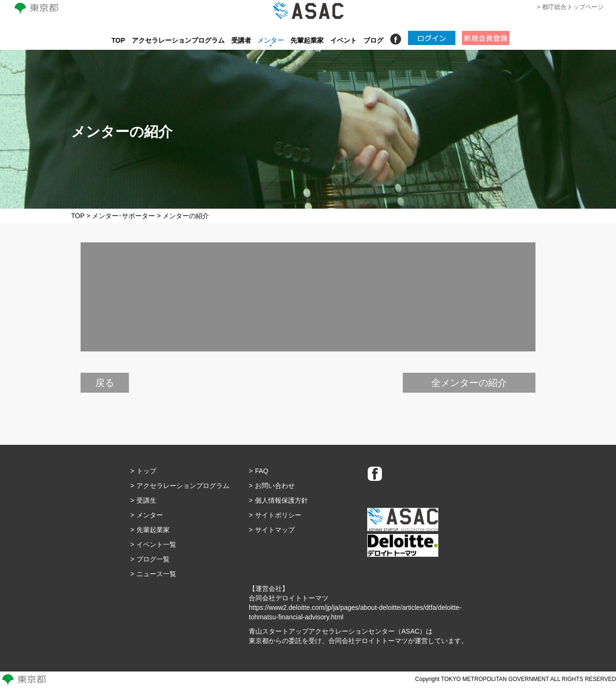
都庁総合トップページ (573, 7)
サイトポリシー (278, 515)
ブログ (373, 40)
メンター (271, 40)
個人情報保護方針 (281, 500)
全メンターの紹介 (469, 383)
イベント (344, 40)
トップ (146, 471)
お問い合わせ (275, 486)
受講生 (146, 500)
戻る (105, 383)
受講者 (241, 40)
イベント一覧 (156, 544)
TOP (118, 40)
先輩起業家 (307, 40)
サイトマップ (275, 530)
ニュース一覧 (156, 574)
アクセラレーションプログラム (178, 40)
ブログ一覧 (153, 559)
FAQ (262, 471)
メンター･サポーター (123, 216)
